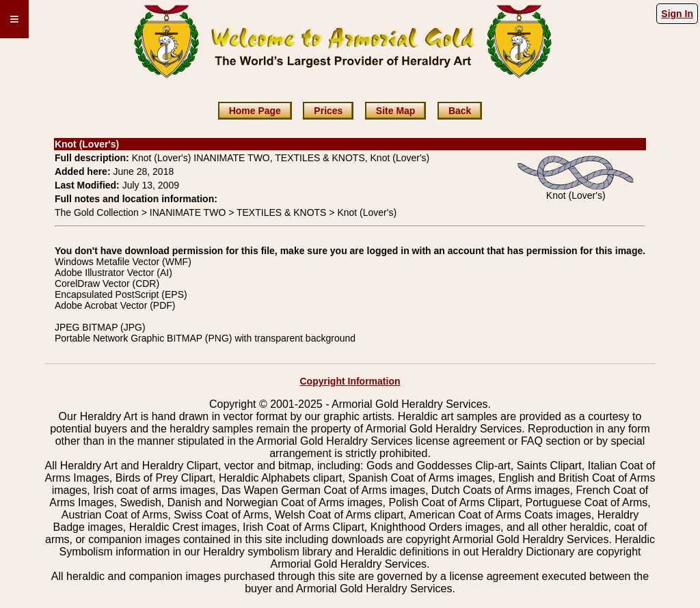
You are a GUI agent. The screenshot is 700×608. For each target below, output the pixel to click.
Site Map (396, 111)
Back (460, 111)
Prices (328, 111)
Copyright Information (350, 381)
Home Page (255, 111)
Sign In (677, 14)
